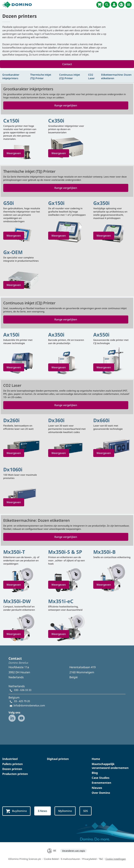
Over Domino (101, 793)
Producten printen (15, 774)
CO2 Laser (91, 77)
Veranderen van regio (74, 851)
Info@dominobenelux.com (29, 706)
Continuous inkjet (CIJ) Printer (70, 77)
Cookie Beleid (51, 859)
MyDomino (66, 811)
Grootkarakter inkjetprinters (11, 77)
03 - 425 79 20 (22, 701)
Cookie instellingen (116, 859)
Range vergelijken (66, 105)
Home (96, 759)
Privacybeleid (89, 859)
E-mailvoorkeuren (70, 859)
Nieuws (97, 788)
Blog (95, 773)
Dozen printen (12, 769)
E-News (43, 811)
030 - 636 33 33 (23, 690)
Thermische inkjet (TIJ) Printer (41, 77)
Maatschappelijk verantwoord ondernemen (110, 766)
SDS (86, 811)
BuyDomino (16, 811)
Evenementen (101, 783)
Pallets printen (13, 764)
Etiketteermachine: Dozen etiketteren (116, 77)
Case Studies (101, 778)
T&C (101, 859)
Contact (67, 64)
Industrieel (10, 759)
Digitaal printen (58, 759)
